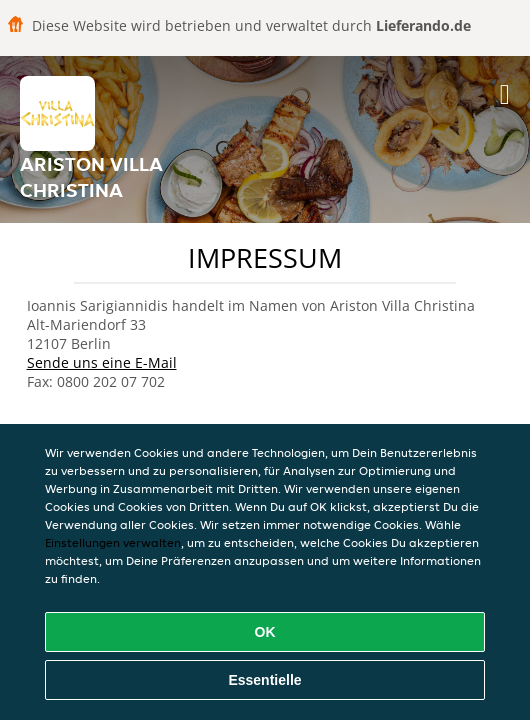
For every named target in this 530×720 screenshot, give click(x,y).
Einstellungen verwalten (113, 542)
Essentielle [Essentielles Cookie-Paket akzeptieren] (264, 680)
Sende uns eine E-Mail (102, 362)
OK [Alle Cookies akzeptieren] (265, 632)
